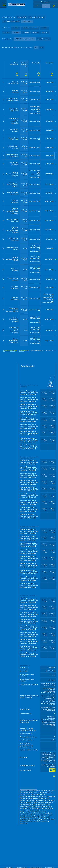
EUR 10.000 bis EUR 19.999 (12, 21)
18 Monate (25, 28)
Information (46, 2)
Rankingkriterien (24, 350)
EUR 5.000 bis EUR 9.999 (37, 17)
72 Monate (26, 32)
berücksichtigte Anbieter (10, 350)
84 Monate (35, 32)
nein (41, 47)
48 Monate (7, 32)
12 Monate (16, 28)
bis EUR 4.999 (22, 17)
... (56, 83)
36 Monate (44, 28)
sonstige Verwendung (43, 39)
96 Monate (45, 32)
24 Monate (35, 28)
